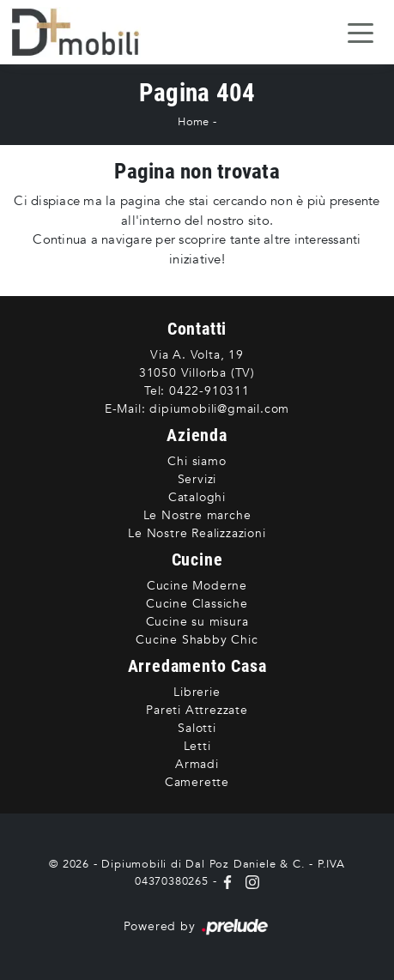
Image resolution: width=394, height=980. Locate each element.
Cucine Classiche (197, 604)
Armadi (197, 764)
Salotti (197, 728)
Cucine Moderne (197, 586)
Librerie (197, 692)
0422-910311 (209, 391)
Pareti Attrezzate (197, 710)
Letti (197, 746)
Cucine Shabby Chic (197, 640)
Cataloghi (197, 497)
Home (193, 122)
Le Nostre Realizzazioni (197, 533)
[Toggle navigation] (361, 32)
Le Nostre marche (197, 515)
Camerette (197, 782)
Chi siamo (197, 461)
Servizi (197, 479)
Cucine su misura (197, 622)
